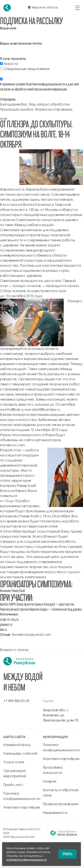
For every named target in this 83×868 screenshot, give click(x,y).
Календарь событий (20, 754)
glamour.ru (6, 624)
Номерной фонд (17, 745)
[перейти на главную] (7, 8)
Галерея (50, 781)
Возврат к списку (14, 650)
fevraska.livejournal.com (31, 635)
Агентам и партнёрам (22, 808)
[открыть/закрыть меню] (77, 8)
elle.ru (4, 630)
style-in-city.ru (9, 619)
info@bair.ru (15, 410)
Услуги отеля (14, 762)
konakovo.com (12, 445)
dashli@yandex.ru (46, 410)
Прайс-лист (13, 785)
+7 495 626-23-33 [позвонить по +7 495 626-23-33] (16, 701)
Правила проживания (61, 804)
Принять (68, 854)
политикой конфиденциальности (26, 860)
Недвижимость (55, 813)
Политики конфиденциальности (45, 84)
